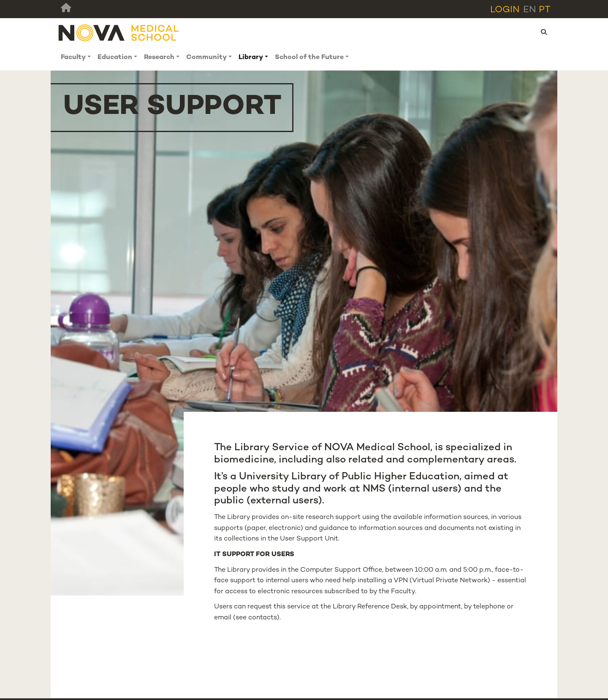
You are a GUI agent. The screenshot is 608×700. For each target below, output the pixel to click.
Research (159, 58)
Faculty (73, 58)
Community (206, 58)
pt (545, 10)
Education (115, 58)
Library (251, 58)
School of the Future (309, 58)
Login (505, 10)
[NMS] (119, 33)
